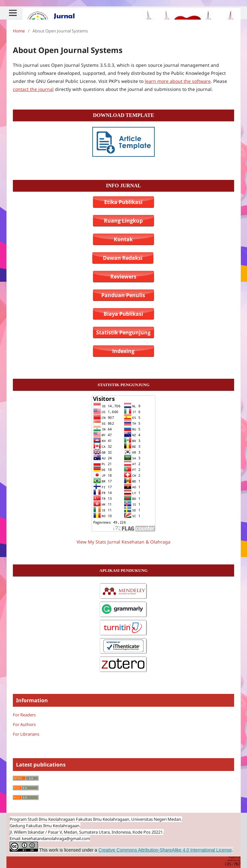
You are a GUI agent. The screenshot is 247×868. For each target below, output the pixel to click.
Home (19, 31)
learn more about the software (178, 81)
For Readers (24, 715)
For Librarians (26, 734)
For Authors (24, 724)
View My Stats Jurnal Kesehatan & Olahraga (123, 542)
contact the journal (33, 89)
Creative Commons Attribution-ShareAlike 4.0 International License (165, 850)
